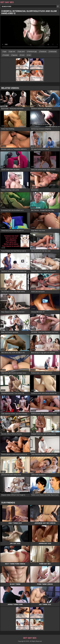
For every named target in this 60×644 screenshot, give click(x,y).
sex (30, 55)
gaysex (15, 55)
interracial (53, 51)
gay (5, 51)
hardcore (44, 51)
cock (23, 55)
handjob (6, 55)
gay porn (22, 51)
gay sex (13, 51)
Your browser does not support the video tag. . (30, 32)
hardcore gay (33, 51)
